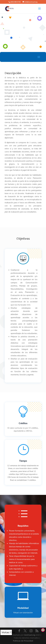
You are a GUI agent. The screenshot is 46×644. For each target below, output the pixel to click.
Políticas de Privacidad (23, 641)
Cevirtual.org (30, 635)
